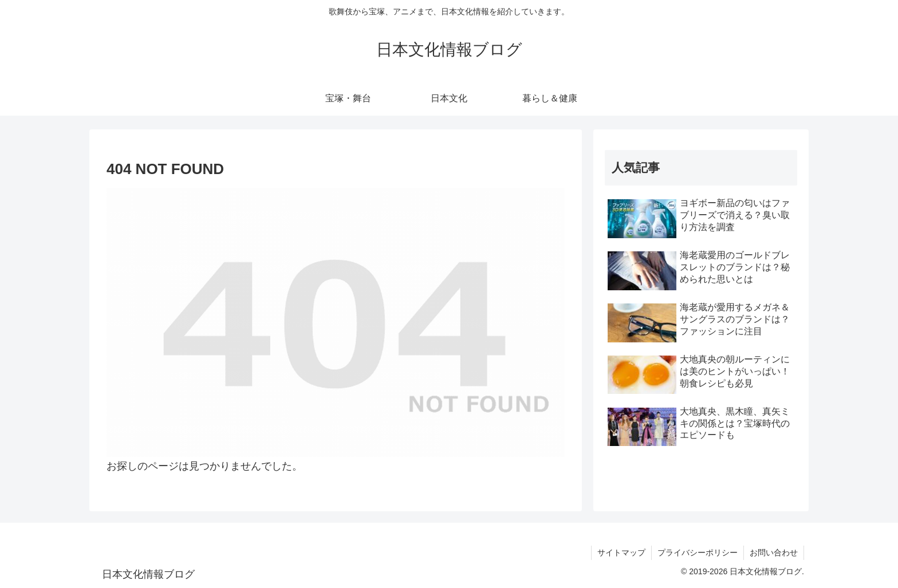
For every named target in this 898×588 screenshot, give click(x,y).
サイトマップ (621, 553)
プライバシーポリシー (698, 553)
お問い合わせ (774, 553)
